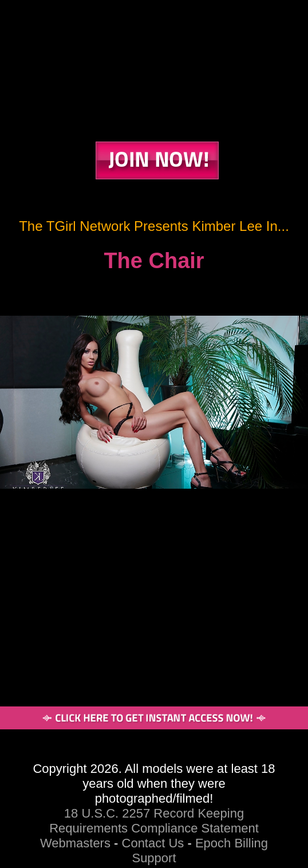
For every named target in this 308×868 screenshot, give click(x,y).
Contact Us (153, 843)
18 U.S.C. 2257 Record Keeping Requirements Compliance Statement (154, 821)
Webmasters (75, 843)
